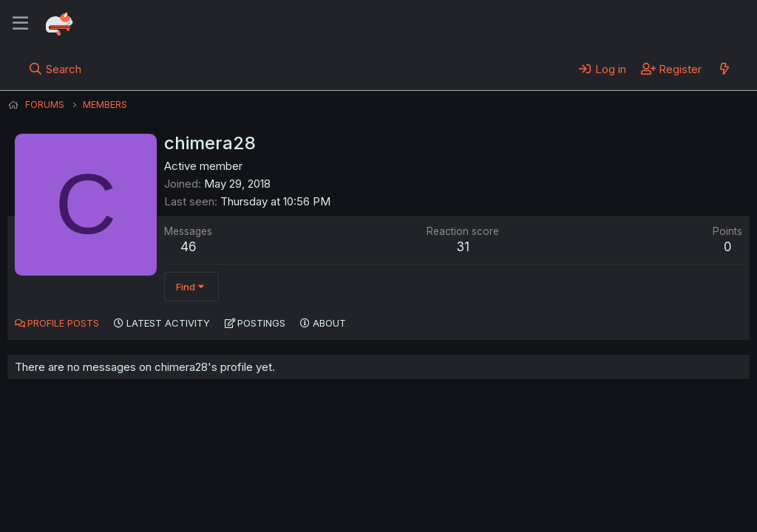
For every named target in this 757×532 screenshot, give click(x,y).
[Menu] (20, 24)
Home (474, 480)
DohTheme (609, 511)
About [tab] (329, 323)
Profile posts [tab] (63, 323)
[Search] (55, 69)
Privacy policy (370, 480)
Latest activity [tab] (168, 323)
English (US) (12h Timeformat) (83, 480)
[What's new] (724, 69)
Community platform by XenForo (628, 499)
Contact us (200, 480)
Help (431, 480)
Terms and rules (282, 480)
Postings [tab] (261, 323)
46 (189, 247)
